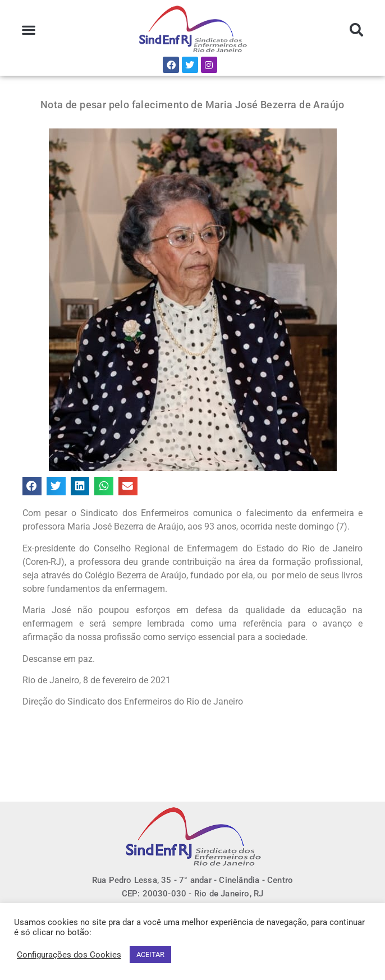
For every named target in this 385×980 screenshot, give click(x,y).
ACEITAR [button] (150, 954)
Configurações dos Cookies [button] (69, 955)
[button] (29, 30)
